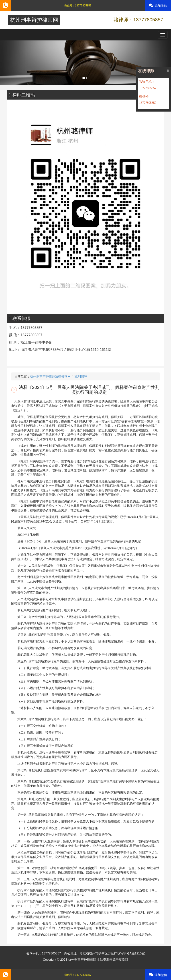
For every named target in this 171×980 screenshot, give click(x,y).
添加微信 (158, 5)
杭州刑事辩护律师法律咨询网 (50, 376)
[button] (13, 63)
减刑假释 (81, 376)
